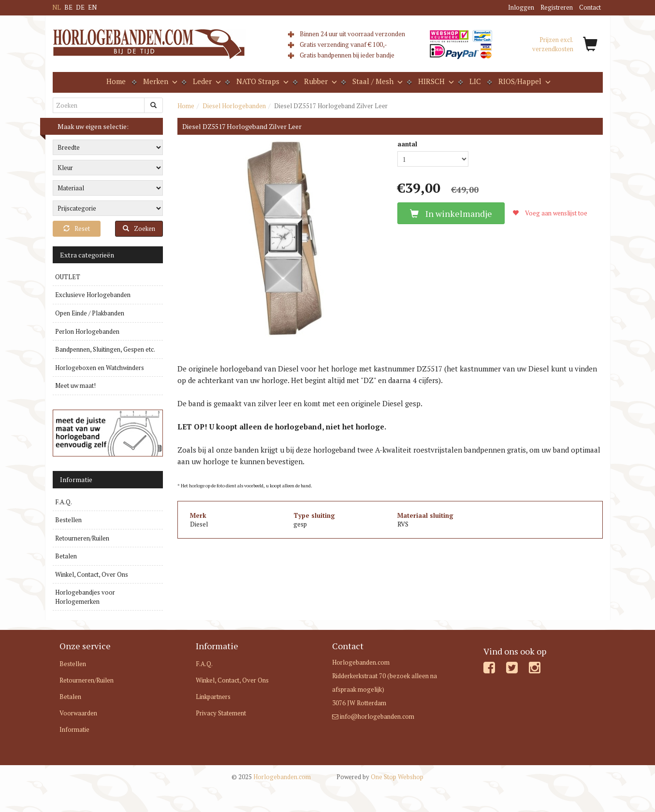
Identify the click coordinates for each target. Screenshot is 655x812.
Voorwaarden (78, 713)
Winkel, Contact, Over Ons (92, 574)
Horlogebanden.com (271, 777)
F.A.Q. (64, 502)
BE (68, 7)
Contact (590, 7)
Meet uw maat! (75, 385)
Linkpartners (213, 697)
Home (116, 81)
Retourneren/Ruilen (82, 538)
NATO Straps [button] (262, 81)
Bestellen (68, 520)
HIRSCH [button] (435, 81)
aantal (407, 144)
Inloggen (521, 7)
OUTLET (68, 277)
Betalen (66, 556)
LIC (475, 81)
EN (92, 7)
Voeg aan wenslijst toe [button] (550, 213)
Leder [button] (206, 81)
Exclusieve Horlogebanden (93, 295)
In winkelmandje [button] (451, 214)
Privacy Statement (221, 713)
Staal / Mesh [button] (377, 81)
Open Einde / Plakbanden (90, 313)
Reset (77, 228)
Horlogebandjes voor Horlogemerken (85, 597)
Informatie (74, 729)
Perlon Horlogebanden (87, 331)
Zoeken (139, 228)
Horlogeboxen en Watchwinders (100, 368)
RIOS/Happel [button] (524, 81)
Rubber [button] (320, 81)
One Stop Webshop (380, 777)
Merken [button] (159, 81)
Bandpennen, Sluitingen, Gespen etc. (105, 349)
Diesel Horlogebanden (234, 106)
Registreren (557, 7)
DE (80, 7)
